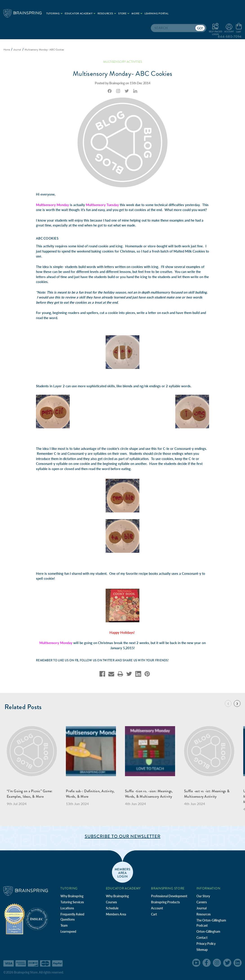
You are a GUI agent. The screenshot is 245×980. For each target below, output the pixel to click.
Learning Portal (157, 14)
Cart (154, 914)
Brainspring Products (165, 902)
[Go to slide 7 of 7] (228, 703)
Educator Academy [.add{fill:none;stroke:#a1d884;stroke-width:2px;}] (80, 14)
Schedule (112, 908)
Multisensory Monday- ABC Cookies (122, 74)
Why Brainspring (72, 896)
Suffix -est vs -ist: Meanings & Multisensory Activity (207, 794)
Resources (204, 914)
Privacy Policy (206, 944)
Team (64, 925)
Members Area (116, 914)
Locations (67, 908)
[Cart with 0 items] (239, 28)
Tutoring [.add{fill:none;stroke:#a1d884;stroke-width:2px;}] (54, 14)
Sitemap (202, 950)
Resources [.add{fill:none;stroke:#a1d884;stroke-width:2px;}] (107, 14)
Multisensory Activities (123, 62)
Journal (202, 908)
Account (157, 908)
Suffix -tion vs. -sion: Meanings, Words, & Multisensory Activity (149, 794)
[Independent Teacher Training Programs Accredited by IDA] (14, 918)
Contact (202, 938)
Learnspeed (68, 931)
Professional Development (169, 896)
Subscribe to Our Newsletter (123, 836)
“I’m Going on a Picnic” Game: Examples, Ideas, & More (30, 794)
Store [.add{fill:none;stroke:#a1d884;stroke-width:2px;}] (124, 14)
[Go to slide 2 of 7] (237, 703)
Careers (202, 902)
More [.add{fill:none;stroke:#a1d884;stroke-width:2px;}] (137, 14)
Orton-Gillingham (208, 931)
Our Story (203, 896)
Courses (111, 902)
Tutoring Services (72, 902)
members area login (123, 873)
